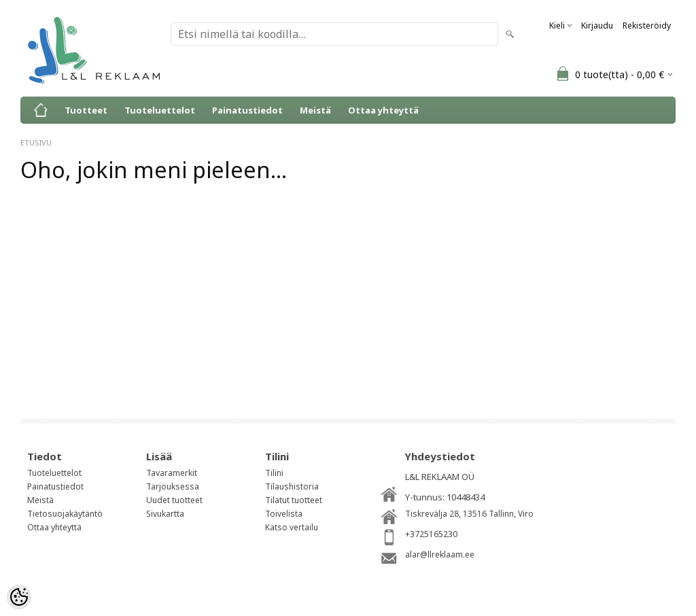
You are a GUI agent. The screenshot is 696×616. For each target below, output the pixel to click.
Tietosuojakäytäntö (65, 514)
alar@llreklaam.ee (440, 554)
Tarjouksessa (173, 486)
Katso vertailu (292, 527)
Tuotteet (86, 110)
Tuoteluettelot (160, 110)
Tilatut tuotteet (294, 500)
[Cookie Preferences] (19, 597)
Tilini (274, 473)
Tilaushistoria (292, 486)
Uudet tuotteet (174, 500)
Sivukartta (165, 514)
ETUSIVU (36, 142)
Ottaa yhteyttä (383, 110)
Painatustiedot (247, 110)
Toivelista (284, 514)
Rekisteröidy (647, 25)
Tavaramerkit (172, 473)
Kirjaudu (597, 25)
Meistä (315, 110)
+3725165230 (431, 534)
